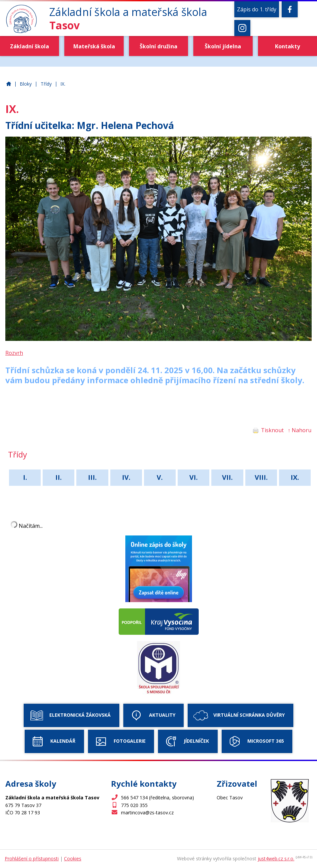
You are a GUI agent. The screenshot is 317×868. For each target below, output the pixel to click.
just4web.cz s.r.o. (276, 859)
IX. (63, 84)
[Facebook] (290, 9)
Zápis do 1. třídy (257, 9)
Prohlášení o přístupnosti (32, 859)
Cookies (73, 859)
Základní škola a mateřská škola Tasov (9, 84)
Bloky (26, 84)
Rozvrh (14, 353)
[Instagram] (242, 28)
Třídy (46, 84)
